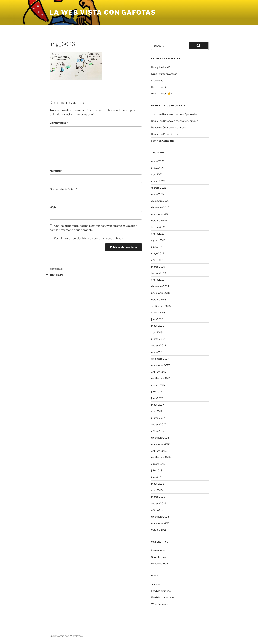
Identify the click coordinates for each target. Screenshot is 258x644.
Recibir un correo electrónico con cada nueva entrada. (89, 238)
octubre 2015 (159, 530)
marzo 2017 (158, 418)
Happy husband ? (161, 67)
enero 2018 (158, 352)
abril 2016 (157, 490)
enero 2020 (158, 234)
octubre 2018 (159, 299)
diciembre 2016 (160, 438)
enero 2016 (158, 510)
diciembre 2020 (160, 207)
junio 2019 (157, 247)
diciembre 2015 (160, 517)
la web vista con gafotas (103, 12)
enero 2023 (158, 161)
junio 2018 (157, 319)
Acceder (156, 584)
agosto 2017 (158, 385)
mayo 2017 (158, 405)
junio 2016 (157, 477)
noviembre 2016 (161, 444)
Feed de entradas (161, 591)
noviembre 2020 (161, 214)
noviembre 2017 (160, 365)
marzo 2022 (158, 181)
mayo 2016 (158, 484)
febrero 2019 (159, 273)
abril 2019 (157, 260)
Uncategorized (160, 564)
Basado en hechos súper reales (180, 114)
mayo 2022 (158, 168)
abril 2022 (157, 174)
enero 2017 (158, 431)
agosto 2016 (158, 464)
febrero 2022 (159, 188)
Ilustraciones (158, 550)
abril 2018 (157, 332)
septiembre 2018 (161, 306)
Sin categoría (159, 557)
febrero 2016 (159, 503)
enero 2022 (158, 194)
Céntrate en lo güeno (174, 127)
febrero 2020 (159, 227)
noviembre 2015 (161, 523)
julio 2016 (157, 470)
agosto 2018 (158, 313)
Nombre (56, 171)
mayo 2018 (158, 326)
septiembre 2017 (161, 378)
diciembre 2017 (160, 359)
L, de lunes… (158, 80)
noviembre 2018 (161, 293)
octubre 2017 (159, 372)
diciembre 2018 (160, 286)
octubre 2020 (159, 221)
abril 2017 (157, 411)
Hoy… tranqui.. (159, 87)
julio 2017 (157, 391)
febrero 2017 (159, 424)
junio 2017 (157, 398)
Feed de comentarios (163, 597)
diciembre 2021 (160, 201)
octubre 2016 (159, 451)
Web (53, 207)
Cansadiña (168, 141)
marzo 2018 (158, 339)
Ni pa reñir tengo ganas (164, 74)
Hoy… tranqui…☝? (162, 93)
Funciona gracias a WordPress (66, 636)
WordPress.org (160, 604)
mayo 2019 (158, 253)
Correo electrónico (63, 189)
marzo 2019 (158, 267)
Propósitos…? (171, 134)
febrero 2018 (159, 345)
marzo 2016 (158, 497)
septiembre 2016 (161, 457)
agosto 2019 (158, 240)
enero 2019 (158, 280)
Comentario (59, 123)
